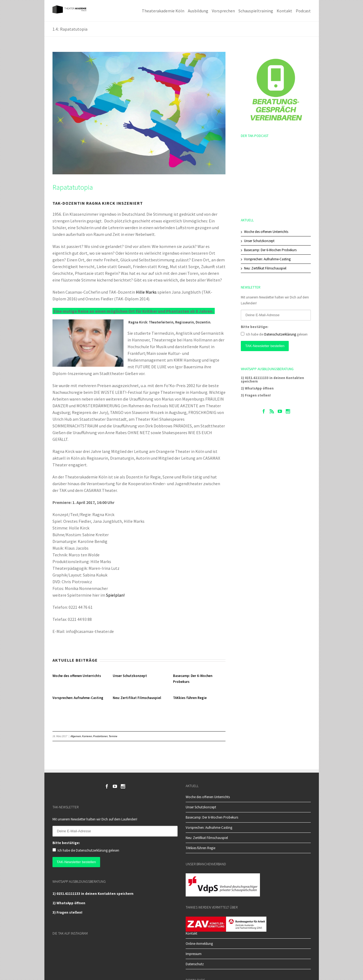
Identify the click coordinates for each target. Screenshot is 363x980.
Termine (113, 736)
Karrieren (87, 736)
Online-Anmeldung (199, 944)
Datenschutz (195, 964)
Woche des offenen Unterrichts (77, 676)
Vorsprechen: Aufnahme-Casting (78, 698)
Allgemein (76, 736)
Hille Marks (146, 292)
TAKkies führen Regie (190, 698)
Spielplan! (115, 595)
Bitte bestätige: (255, 327)
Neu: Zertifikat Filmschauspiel (137, 698)
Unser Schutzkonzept (130, 676)
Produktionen (100, 736)
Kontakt (191, 934)
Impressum (194, 954)
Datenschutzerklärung (280, 334)
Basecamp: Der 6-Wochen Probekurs (270, 250)
